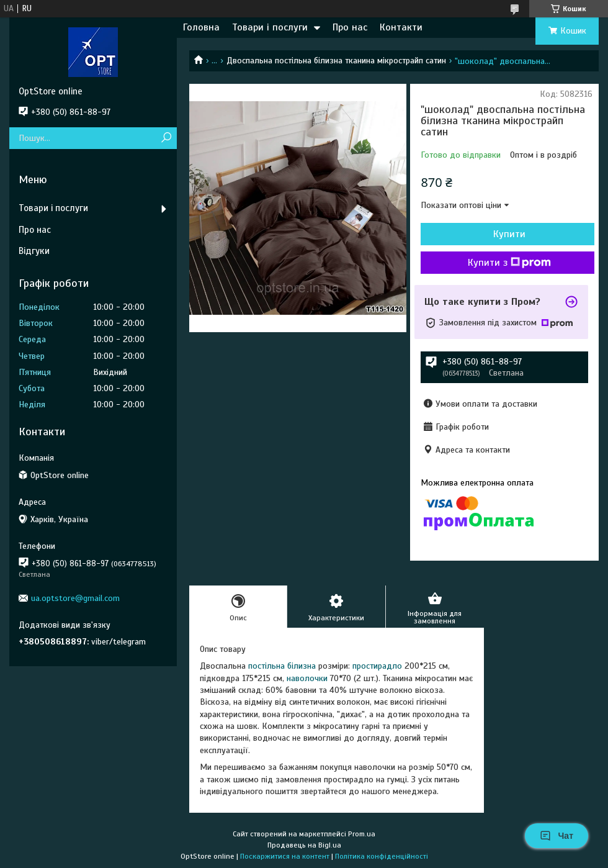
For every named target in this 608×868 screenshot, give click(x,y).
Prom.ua (362, 834)
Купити (509, 234)
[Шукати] (166, 138)
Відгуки (34, 251)
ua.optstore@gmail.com (75, 598)
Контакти (401, 27)
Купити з (509, 263)
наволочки (307, 678)
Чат (557, 836)
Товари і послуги (270, 27)
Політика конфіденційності (382, 856)
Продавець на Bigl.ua (304, 845)
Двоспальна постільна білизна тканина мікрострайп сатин (336, 61)
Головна (201, 27)
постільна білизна (282, 666)
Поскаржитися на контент (285, 856)
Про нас (350, 27)
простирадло (377, 666)
